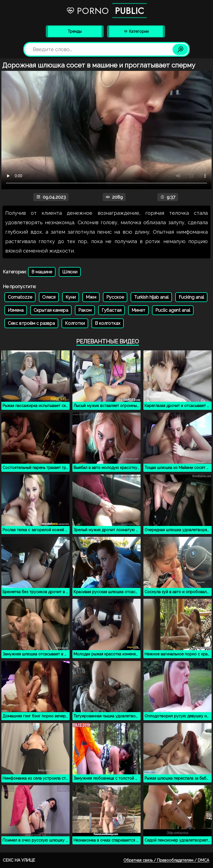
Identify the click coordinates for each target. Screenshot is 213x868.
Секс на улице (19, 860)
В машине (42, 272)
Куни (71, 297)
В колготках (108, 323)
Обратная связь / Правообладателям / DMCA (166, 860)
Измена (16, 310)
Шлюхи (70, 272)
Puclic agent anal (173, 310)
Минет (138, 310)
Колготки (75, 323)
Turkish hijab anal (151, 297)
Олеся (49, 297)
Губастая (111, 310)
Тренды (75, 31)
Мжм (91, 297)
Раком (85, 310)
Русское (115, 297)
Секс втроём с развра (31, 323)
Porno (106, 11)
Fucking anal (191, 297)
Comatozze (20, 297)
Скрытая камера (51, 310)
